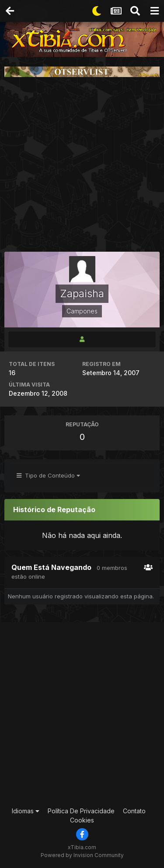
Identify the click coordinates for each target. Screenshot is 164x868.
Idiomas (26, 811)
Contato (134, 811)
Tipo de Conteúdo (48, 475)
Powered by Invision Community (82, 855)
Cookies (82, 820)
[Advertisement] (82, 164)
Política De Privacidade (81, 811)
